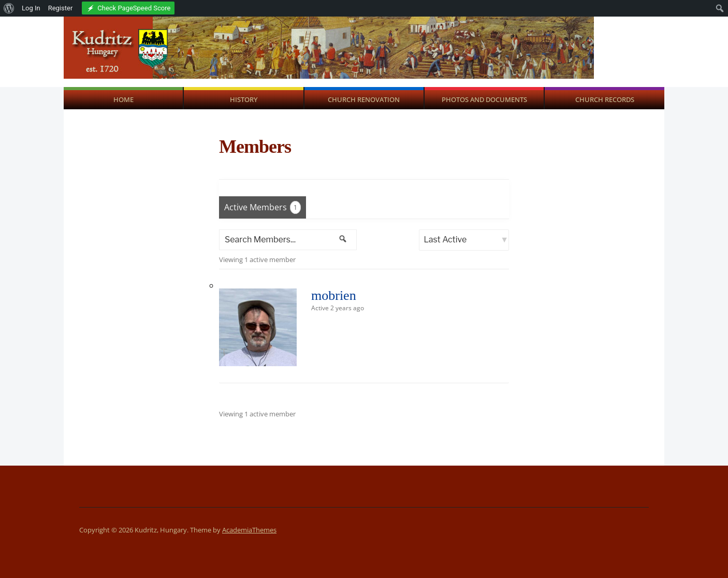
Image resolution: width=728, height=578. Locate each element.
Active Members (263, 207)
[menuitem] (9, 8)
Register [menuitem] (61, 8)
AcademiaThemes (249, 530)
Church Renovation (364, 99)
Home (123, 99)
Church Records (605, 99)
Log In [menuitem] (31, 8)
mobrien (334, 295)
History (244, 99)
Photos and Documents (484, 99)
